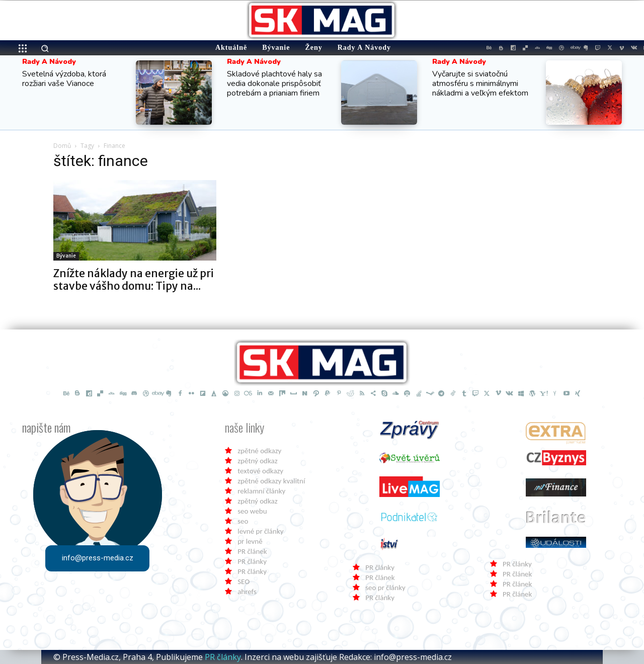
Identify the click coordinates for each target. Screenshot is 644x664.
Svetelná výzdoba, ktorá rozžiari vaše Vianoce (64, 79)
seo (243, 521)
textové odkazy (260, 471)
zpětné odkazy (259, 451)
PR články (252, 561)
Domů (62, 146)
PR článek (252, 551)
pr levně (250, 541)
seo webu (252, 511)
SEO (244, 582)
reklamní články (261, 491)
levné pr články (260, 531)
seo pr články (385, 588)
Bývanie (66, 256)
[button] (45, 48)
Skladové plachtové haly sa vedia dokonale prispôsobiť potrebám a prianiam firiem (274, 84)
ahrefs (247, 592)
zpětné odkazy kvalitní (271, 481)
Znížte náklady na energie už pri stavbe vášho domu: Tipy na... (134, 280)
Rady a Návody (49, 62)
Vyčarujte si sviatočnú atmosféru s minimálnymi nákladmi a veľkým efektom (480, 84)
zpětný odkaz (257, 461)
